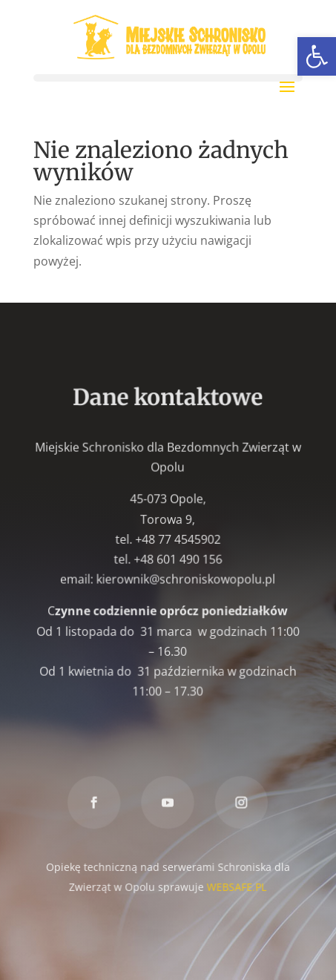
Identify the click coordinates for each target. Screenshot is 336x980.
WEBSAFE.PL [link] (237, 886)
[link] (317, 56)
